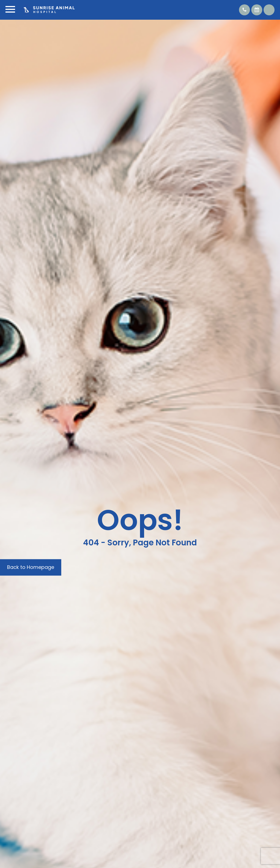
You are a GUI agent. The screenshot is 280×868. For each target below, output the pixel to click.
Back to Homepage (31, 567)
